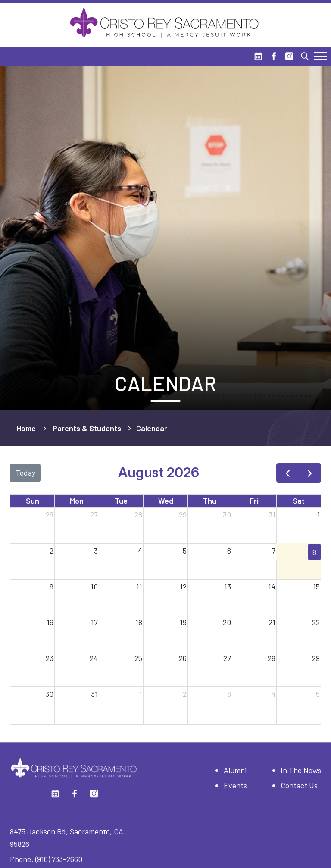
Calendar (152, 428)
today (25, 473)
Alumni (235, 770)
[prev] (287, 473)
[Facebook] (274, 56)
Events (235, 785)
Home (26, 428)
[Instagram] (289, 56)
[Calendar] (258, 56)
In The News (301, 770)
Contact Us (299, 785)
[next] (310, 473)
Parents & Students (87, 428)
